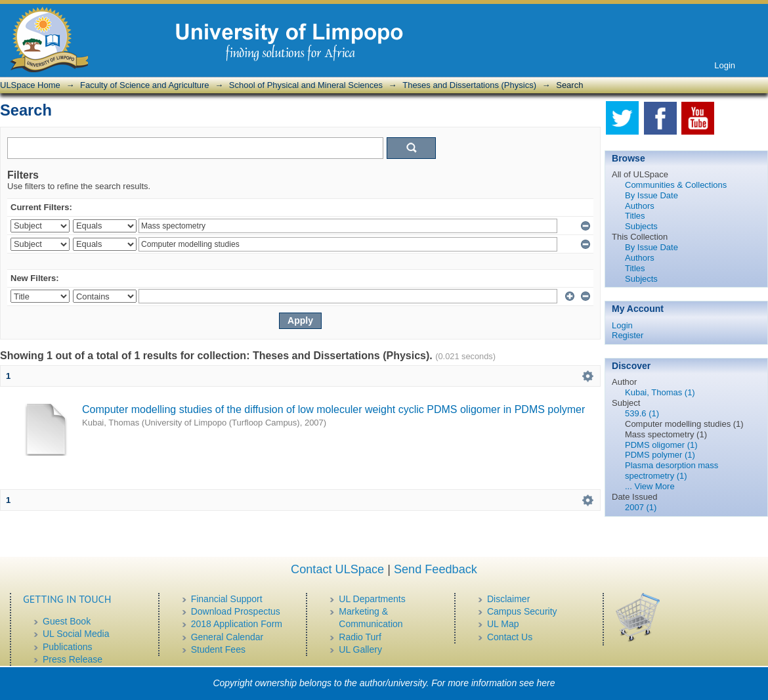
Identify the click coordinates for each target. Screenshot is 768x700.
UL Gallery (360, 649)
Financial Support (227, 599)
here (546, 683)
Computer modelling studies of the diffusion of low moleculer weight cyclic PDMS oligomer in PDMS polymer (333, 409)
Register (628, 335)
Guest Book (67, 621)
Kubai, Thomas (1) (660, 392)
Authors (640, 206)
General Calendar (227, 637)
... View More (650, 486)
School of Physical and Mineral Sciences (306, 85)
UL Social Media (76, 634)
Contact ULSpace (337, 569)
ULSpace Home (30, 85)
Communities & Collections (676, 185)
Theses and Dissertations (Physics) (469, 85)
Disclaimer (508, 599)
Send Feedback (436, 569)
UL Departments (372, 599)
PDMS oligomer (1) (661, 445)
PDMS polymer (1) (660, 455)
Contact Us (510, 637)
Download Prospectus (236, 611)
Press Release (73, 659)
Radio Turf (360, 637)
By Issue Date (651, 195)
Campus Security (522, 611)
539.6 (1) (642, 413)
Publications (68, 647)
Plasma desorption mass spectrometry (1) (672, 470)
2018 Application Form (237, 624)
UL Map (503, 624)
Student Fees (218, 649)
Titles (635, 216)
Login (725, 65)
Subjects (641, 226)
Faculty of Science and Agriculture (145, 85)
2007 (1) (641, 507)
